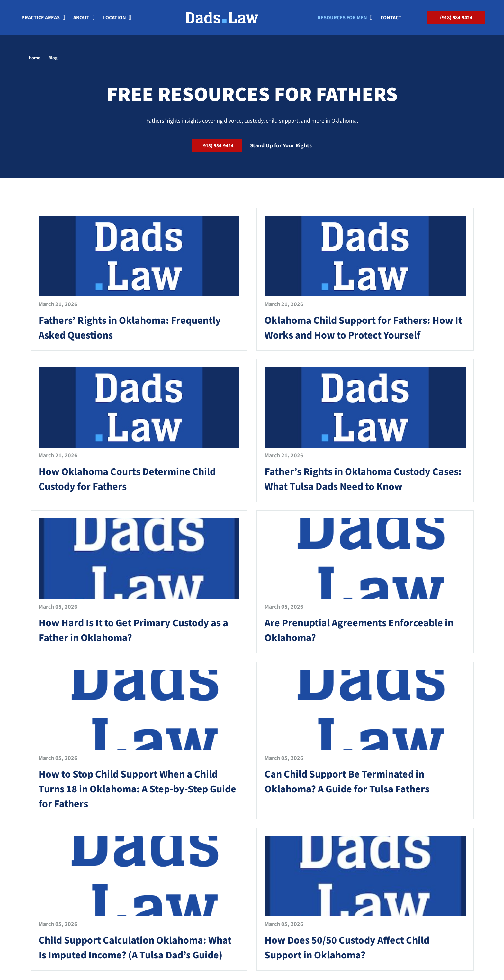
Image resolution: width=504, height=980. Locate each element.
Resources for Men (342, 19)
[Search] (417, 19)
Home (34, 58)
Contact (391, 19)
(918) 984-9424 (456, 19)
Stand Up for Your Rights (281, 146)
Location (115, 19)
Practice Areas (41, 19)
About (81, 19)
